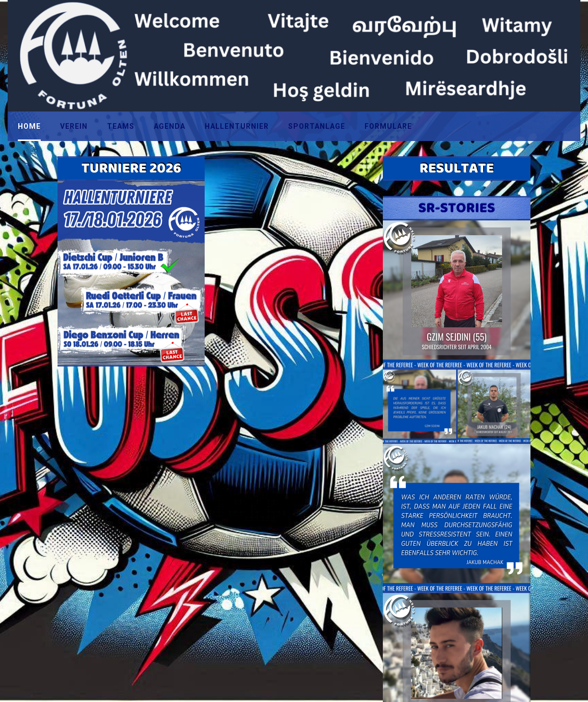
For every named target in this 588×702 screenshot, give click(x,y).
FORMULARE (388, 126)
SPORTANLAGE (317, 126)
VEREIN (74, 126)
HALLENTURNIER (237, 126)
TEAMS (121, 126)
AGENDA (170, 126)
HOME (29, 126)
